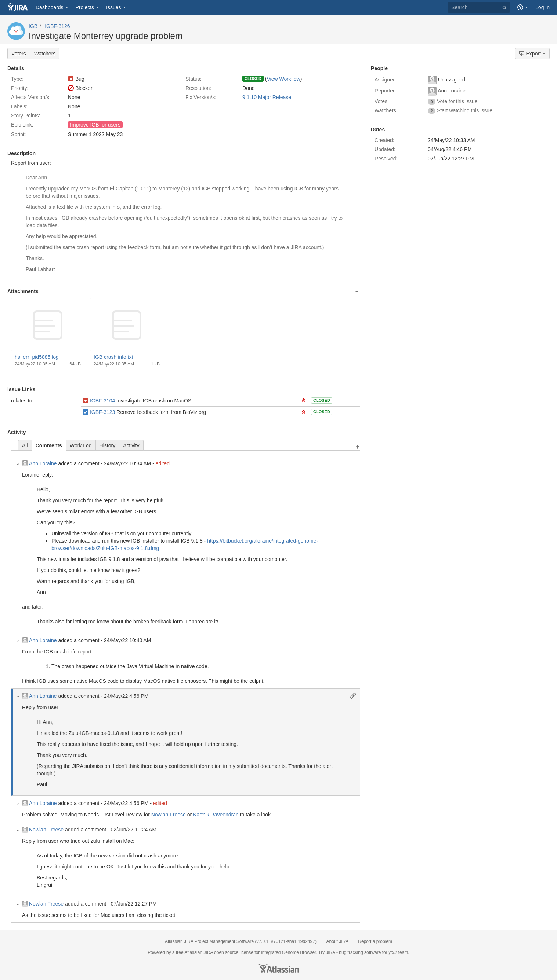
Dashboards (50, 7)
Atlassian (279, 968)
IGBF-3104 (102, 401)
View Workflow (283, 79)
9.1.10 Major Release (267, 97)
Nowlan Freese (169, 815)
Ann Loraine (39, 463)
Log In (542, 7)
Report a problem (375, 941)
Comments (49, 445)
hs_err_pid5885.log (37, 357)
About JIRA (337, 941)
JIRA (208, 952)
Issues (113, 7)
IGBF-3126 (57, 26)
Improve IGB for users (95, 125)
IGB (33, 26)
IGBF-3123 (102, 412)
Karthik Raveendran (216, 815)
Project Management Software (224, 941)
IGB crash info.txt (113, 357)
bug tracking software (360, 952)
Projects (85, 7)
